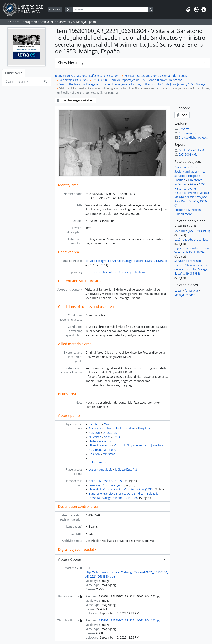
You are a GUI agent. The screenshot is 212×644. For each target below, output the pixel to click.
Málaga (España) (126, 469)
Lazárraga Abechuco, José (106, 485)
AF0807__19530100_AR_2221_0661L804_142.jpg (130, 620)
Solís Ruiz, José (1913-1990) (107, 481)
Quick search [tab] (14, 73)
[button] (188, 10)
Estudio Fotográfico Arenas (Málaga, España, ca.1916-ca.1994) (126, 261)
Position (94, 433)
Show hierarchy (71, 63)
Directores (110, 433)
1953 (117, 437)
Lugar (93, 469)
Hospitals (144, 428)
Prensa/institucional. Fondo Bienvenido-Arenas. (156, 76)
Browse (54, 9)
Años (107, 437)
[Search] (110, 9)
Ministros (109, 454)
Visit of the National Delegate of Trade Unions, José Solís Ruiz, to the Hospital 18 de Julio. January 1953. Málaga (132, 84)
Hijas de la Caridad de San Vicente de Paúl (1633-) (122, 489)
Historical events (100, 441)
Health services (125, 428)
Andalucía (106, 469)
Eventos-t (95, 424)
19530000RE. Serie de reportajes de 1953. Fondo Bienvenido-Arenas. (138, 80)
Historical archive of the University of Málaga (115, 272)
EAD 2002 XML (186, 154)
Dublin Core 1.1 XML (190, 150)
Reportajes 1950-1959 (74, 80)
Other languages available (75, 100)
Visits (108, 424)
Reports (182, 129)
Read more (99, 462)
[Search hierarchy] (23, 81)
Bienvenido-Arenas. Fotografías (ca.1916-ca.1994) (88, 76)
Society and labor (100, 428)
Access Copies (70, 559)
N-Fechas (95, 437)
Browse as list (186, 133)
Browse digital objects (191, 137)
